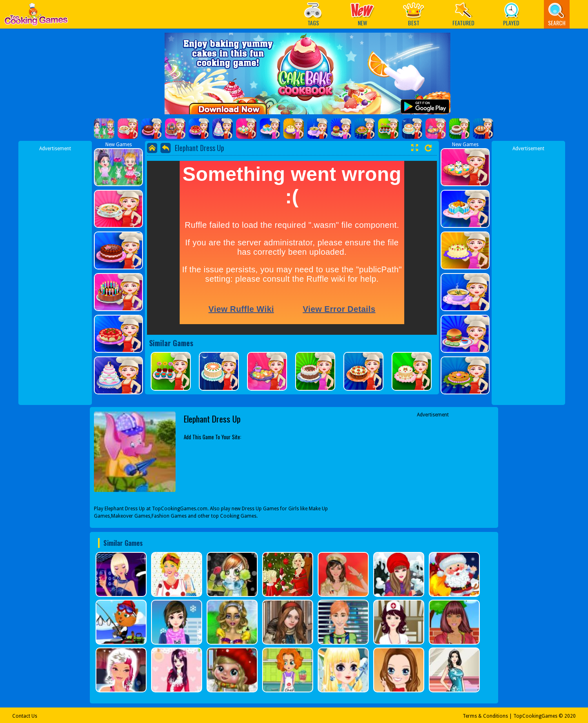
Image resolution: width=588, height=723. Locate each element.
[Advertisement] (55, 275)
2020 (570, 716)
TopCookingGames (535, 716)
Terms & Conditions (485, 716)
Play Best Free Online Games (36, 17)
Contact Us (25, 716)
